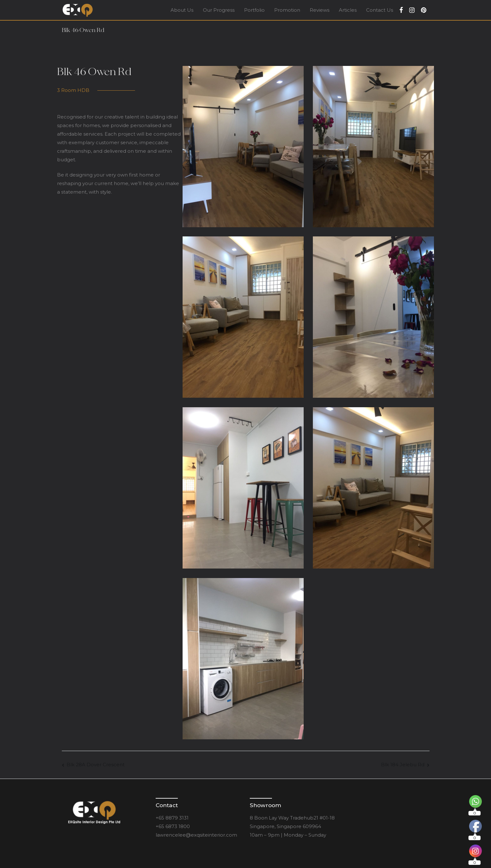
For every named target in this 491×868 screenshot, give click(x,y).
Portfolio (254, 10)
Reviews (320, 10)
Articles (348, 10)
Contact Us (380, 10)
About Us (182, 10)
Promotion (287, 10)
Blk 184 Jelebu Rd (403, 765)
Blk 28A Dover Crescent (96, 765)
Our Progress (219, 10)
